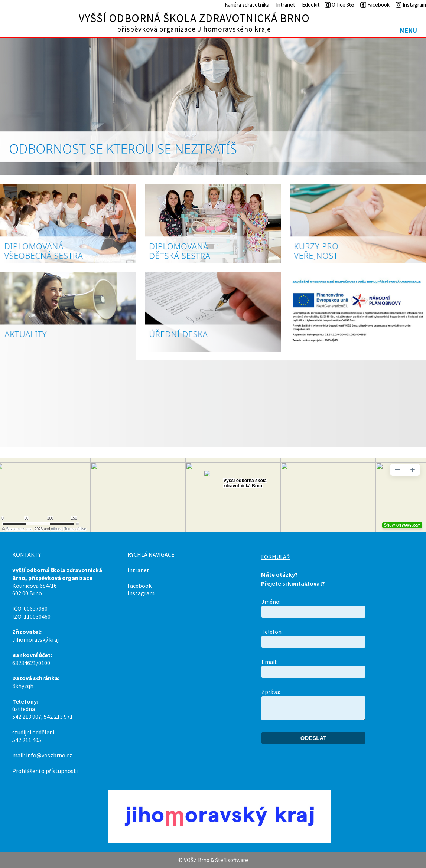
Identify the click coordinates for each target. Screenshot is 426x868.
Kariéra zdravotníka (247, 5)
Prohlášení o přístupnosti (45, 771)
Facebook (139, 586)
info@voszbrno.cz (49, 755)
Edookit (311, 5)
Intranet (286, 5)
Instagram (141, 593)
